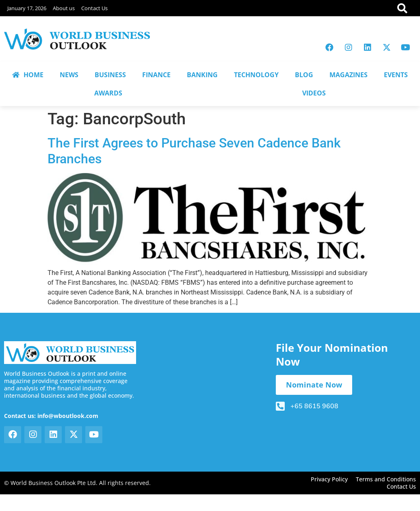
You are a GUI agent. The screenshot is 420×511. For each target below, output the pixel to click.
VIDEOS (314, 93)
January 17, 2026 (27, 8)
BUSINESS (110, 75)
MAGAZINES (349, 75)
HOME (28, 75)
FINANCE (156, 75)
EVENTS (396, 75)
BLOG (304, 75)
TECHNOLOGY (256, 75)
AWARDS (108, 93)
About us (64, 8)
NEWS (69, 75)
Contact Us (94, 8)
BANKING (202, 75)
